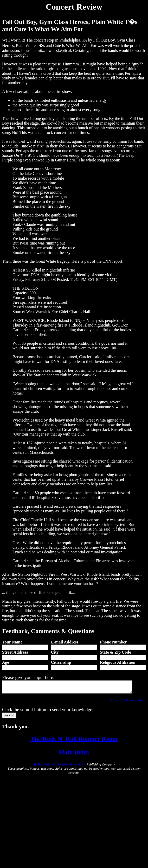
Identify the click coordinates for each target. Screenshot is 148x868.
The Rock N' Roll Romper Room (74, 741)
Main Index (74, 754)
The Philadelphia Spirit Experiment (62, 767)
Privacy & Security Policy (128, 703)
